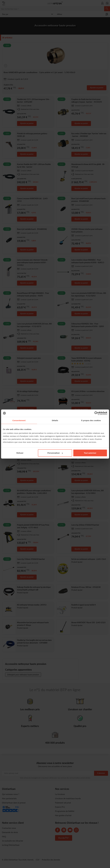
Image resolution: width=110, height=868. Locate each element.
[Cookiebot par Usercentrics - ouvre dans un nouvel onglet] (96, 413)
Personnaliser (55, 453)
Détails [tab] (55, 420)
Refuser (20, 453)
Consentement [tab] (19, 420)
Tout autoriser (90, 453)
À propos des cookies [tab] (91, 420)
